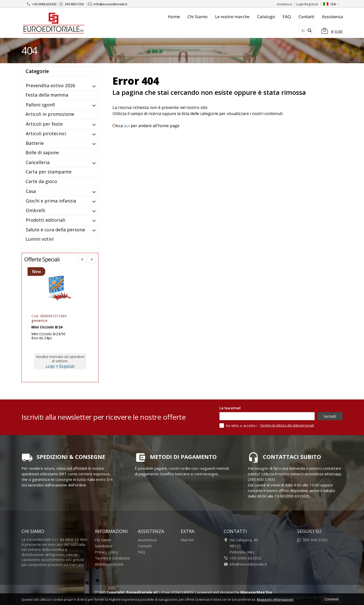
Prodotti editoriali (45, 220)
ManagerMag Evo (256, 592)
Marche (187, 540)
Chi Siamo (198, 17)
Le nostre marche (232, 17)
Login (50, 366)
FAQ (287, 17)
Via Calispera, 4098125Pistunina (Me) (241, 546)
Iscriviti (330, 416)
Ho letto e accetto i (239, 425)
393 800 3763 (72, 4)
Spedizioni (104, 546)
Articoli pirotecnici (46, 133)
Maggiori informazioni (275, 599)
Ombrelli (35, 210)
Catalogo (266, 17)
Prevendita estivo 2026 (50, 85)
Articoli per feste (44, 124)
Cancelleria (38, 162)
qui (127, 126)
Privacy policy (107, 552)
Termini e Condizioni (112, 558)
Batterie (35, 143)
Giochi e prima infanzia (51, 201)
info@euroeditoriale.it (108, 4)
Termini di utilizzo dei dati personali (287, 425)
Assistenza (284, 4)
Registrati (67, 366)
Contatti (306, 17)
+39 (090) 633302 (42, 4)
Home (174, 17)
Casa (31, 191)
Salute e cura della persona (55, 230)
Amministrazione (109, 564)
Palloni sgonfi (40, 105)
